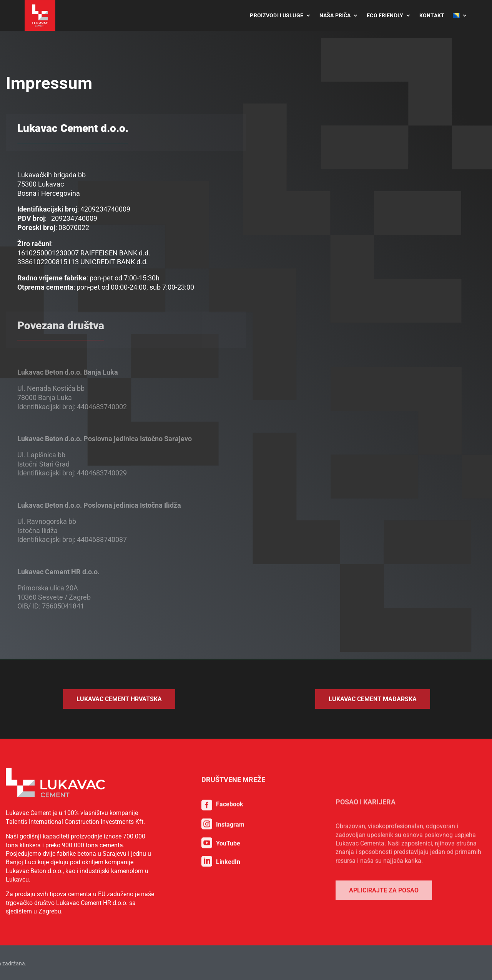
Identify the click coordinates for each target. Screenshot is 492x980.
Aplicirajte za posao (384, 962)
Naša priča (335, 15)
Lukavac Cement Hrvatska (119, 699)
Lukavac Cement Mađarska (373, 699)
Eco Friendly (385, 15)
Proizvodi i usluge (277, 15)
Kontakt (432, 15)
